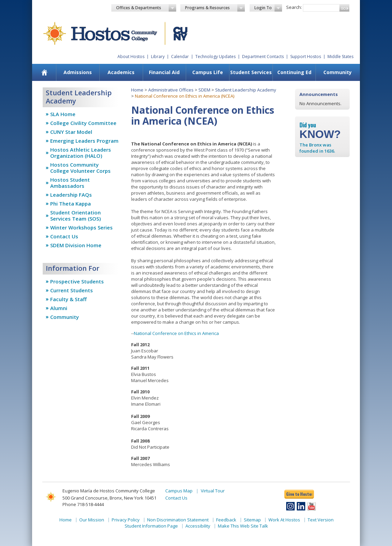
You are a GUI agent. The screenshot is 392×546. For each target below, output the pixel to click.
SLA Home (63, 114)
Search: (294, 7)
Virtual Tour (213, 491)
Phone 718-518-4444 (83, 504)
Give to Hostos (299, 494)
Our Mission (92, 520)
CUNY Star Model (71, 132)
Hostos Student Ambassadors (70, 183)
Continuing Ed (294, 72)
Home (137, 90)
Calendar (180, 57)
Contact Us (64, 236)
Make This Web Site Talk (243, 526)
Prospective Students (77, 281)
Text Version (321, 520)
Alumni (59, 308)
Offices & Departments (146, 8)
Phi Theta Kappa (71, 204)
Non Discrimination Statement (178, 520)
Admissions (78, 72)
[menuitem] (45, 72)
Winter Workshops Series (81, 227)
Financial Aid (164, 72)
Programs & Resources (215, 8)
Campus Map (179, 491)
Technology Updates (215, 57)
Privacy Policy (126, 520)
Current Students (72, 290)
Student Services (251, 72)
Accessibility (198, 526)
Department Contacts (263, 57)
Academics (121, 72)
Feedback (226, 520)
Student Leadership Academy (246, 90)
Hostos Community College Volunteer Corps (80, 168)
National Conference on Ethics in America (176, 333)
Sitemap (252, 520)
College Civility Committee (83, 123)
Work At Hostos (284, 520)
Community (338, 72)
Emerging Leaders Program (84, 141)
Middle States (340, 57)
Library (158, 57)
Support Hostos (306, 57)
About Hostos (131, 57)
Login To (268, 8)
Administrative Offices (171, 90)
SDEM (204, 90)
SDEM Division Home (76, 245)
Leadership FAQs (71, 195)
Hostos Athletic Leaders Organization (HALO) (81, 153)
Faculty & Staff (68, 299)
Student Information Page (151, 526)
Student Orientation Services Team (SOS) (75, 215)
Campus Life (208, 72)
